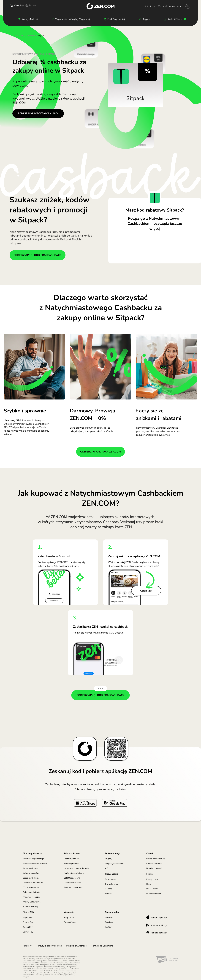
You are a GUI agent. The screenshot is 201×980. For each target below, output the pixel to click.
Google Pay (28, 922)
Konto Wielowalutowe (33, 883)
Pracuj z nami (152, 879)
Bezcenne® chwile (31, 878)
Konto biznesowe (154, 864)
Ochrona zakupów (31, 873)
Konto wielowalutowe (74, 873)
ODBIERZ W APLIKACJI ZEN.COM (100, 452)
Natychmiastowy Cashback (35, 864)
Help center (69, 918)
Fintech (108, 894)
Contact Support (71, 922)
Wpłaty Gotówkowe (32, 902)
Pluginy (109, 859)
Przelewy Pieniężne (31, 897)
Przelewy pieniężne (73, 887)
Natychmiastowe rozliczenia (76, 868)
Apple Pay (27, 918)
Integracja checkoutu (114, 864)
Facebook (109, 922)
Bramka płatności (154, 868)
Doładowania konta (31, 892)
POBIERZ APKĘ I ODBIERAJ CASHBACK (38, 113)
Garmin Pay (28, 932)
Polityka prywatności (77, 946)
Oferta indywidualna (156, 859)
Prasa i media (152, 889)
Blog (149, 884)
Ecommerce (110, 879)
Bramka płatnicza (72, 859)
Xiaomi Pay (28, 927)
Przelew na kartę (30, 907)
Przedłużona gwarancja (33, 859)
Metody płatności (72, 864)
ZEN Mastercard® (31, 887)
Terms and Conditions (102, 946)
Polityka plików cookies (50, 946)
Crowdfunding (111, 884)
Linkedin (109, 918)
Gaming (109, 889)
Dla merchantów (154, 894)
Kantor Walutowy (31, 868)
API (107, 868)
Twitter (108, 927)
